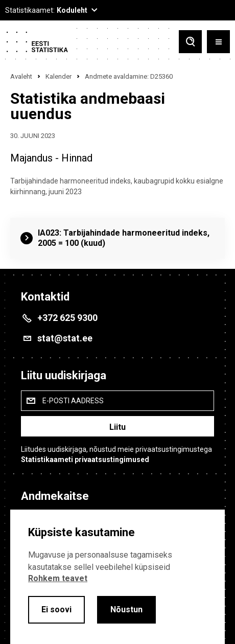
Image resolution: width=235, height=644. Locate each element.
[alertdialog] (118, 577)
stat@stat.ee (65, 338)
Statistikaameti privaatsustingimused (85, 459)
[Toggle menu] (218, 42)
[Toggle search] (190, 42)
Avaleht (21, 76)
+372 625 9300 (67, 318)
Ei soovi (56, 609)
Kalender (58, 76)
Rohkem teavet (58, 578)
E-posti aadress (73, 401)
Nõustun (126, 609)
